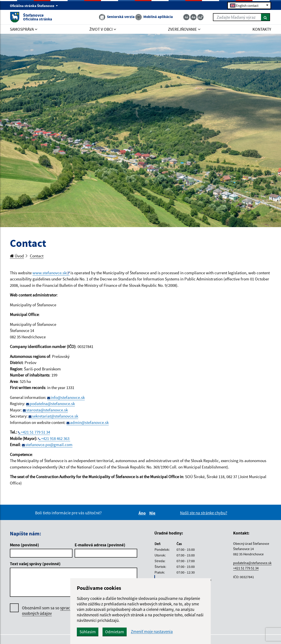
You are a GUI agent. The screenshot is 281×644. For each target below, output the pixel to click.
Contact (37, 256)
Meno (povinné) (24, 545)
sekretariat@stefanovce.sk (55, 416)
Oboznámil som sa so (53, 611)
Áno (143, 513)
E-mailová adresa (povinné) (100, 545)
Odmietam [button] (115, 632)
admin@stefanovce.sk (89, 422)
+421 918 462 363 (56, 438)
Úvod (17, 256)
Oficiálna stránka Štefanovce (34, 6)
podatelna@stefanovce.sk (52, 404)
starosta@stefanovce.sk (47, 410)
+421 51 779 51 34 (35, 432)
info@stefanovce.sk (68, 397)
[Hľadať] (266, 17)
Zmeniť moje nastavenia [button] (152, 632)
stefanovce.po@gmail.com (49, 445)
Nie (153, 513)
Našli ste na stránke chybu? (204, 513)
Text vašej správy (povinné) (35, 564)
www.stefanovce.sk (49, 273)
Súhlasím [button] (88, 632)
